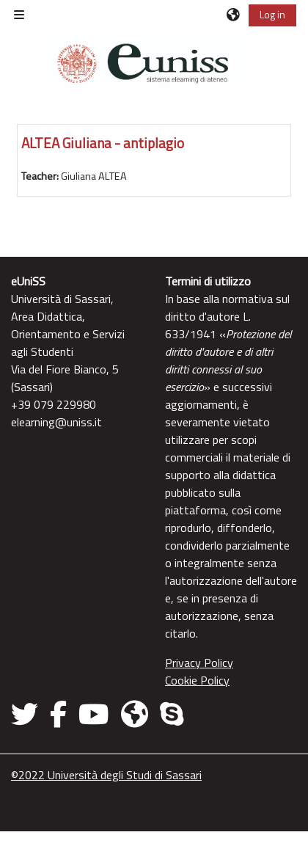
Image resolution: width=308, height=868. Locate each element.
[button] (234, 15)
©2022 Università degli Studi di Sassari (106, 775)
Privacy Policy (199, 663)
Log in (272, 14)
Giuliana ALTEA (94, 176)
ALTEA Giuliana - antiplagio (103, 143)
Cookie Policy (197, 680)
